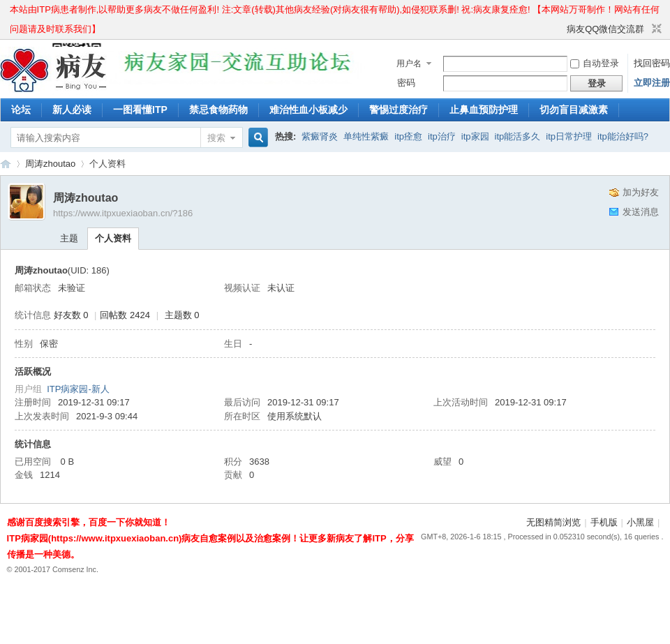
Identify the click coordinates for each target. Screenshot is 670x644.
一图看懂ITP (140, 110)
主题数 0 (182, 315)
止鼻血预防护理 (484, 110)
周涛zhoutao (50, 164)
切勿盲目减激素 (574, 110)
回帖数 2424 (125, 315)
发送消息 (641, 212)
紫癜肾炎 (320, 136)
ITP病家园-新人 (78, 389)
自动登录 (595, 63)
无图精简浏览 (553, 522)
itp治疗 (442, 136)
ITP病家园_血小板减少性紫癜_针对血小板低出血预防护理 (6, 164)
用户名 (409, 63)
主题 (69, 238)
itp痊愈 (408, 136)
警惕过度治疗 (399, 110)
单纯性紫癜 (366, 136)
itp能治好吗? (623, 136)
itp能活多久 (518, 136)
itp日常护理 (569, 136)
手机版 (604, 522)
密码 (406, 83)
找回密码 (652, 63)
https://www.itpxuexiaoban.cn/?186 (123, 213)
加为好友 (641, 192)
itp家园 (475, 136)
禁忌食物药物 (218, 110)
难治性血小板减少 (308, 110)
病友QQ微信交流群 (605, 29)
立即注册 (652, 83)
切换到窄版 (655, 29)
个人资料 (113, 238)
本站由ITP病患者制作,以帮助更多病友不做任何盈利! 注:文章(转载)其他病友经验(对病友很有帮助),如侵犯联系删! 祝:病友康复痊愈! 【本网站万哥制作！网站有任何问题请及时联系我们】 (335, 12)
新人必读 (72, 110)
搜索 (216, 138)
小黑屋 (640, 522)
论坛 (21, 110)
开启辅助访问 (560, 29)
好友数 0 (71, 315)
